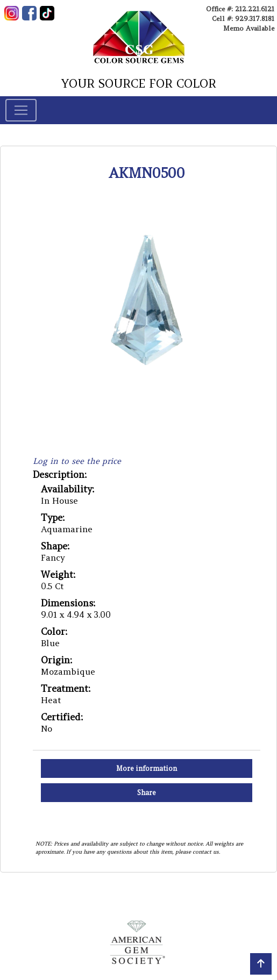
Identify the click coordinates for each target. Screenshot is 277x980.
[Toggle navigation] (21, 110)
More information (147, 768)
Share (147, 793)
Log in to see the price (77, 461)
